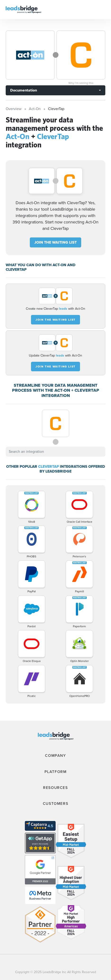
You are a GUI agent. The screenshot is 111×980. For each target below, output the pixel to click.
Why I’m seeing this (81, 83)
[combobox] (55, 452)
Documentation (24, 90)
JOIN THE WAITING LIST (55, 242)
